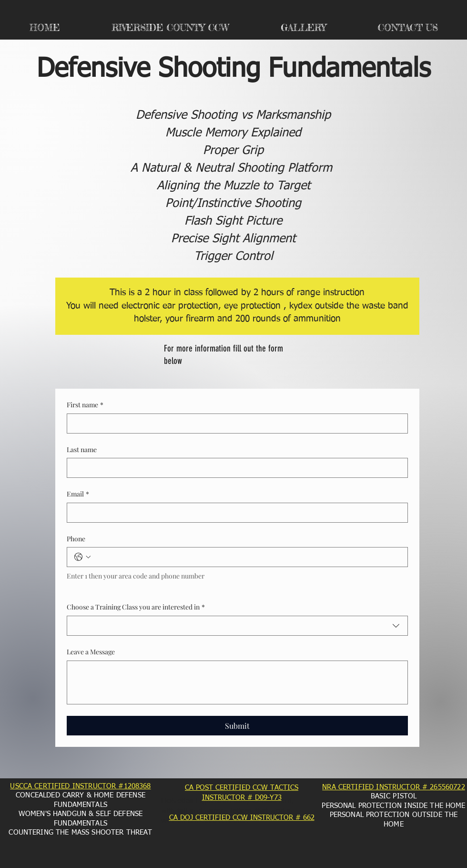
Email (78, 494)
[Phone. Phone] (247, 557)
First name (85, 405)
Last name (82, 449)
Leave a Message (91, 652)
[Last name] (234, 468)
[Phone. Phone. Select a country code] (82, 557)
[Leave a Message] (237, 682)
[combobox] (237, 626)
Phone (76, 539)
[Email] (234, 513)
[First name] (234, 424)
